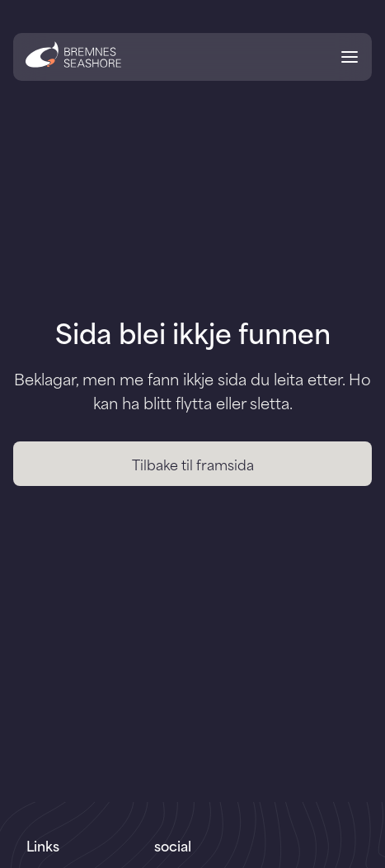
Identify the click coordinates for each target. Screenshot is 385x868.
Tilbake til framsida (193, 464)
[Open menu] (350, 59)
